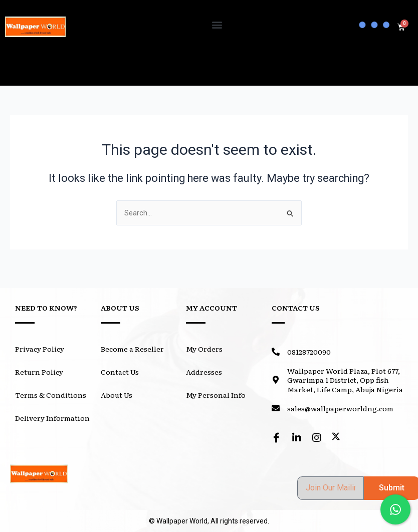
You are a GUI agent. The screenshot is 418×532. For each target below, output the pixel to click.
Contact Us (120, 372)
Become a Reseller (132, 349)
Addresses (204, 372)
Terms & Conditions (51, 395)
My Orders (204, 349)
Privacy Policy (40, 349)
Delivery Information (52, 418)
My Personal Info (216, 395)
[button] (217, 24)
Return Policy (39, 372)
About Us (117, 395)
